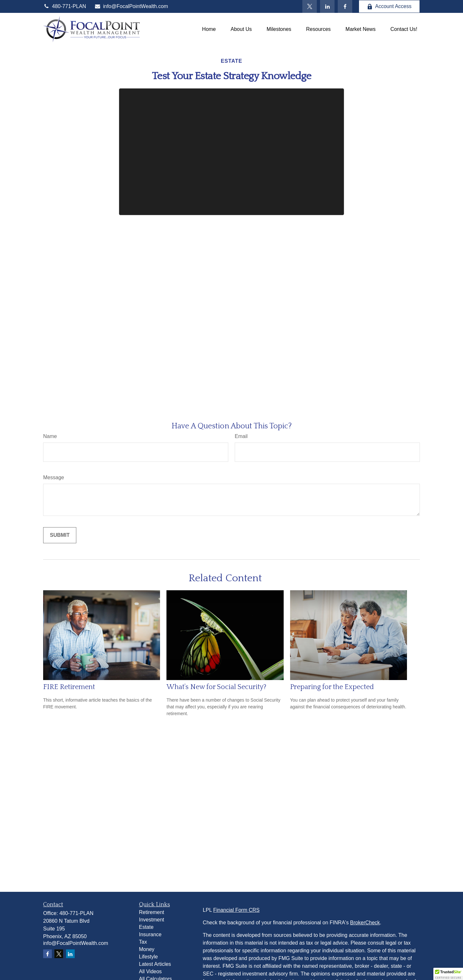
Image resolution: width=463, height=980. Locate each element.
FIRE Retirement (69, 687)
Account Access (389, 6)
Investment (152, 920)
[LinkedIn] (327, 6)
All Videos (151, 971)
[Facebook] (345, 6)
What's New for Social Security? (216, 687)
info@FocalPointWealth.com (131, 6)
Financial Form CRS (236, 910)
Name (50, 436)
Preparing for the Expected (332, 687)
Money (147, 949)
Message (54, 477)
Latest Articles (155, 964)
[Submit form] (60, 535)
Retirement (152, 912)
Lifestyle (149, 957)
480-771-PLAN (65, 6)
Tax (143, 942)
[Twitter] (310, 6)
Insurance (150, 934)
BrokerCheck (365, 923)
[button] (209, 29)
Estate (146, 927)
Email (241, 436)
